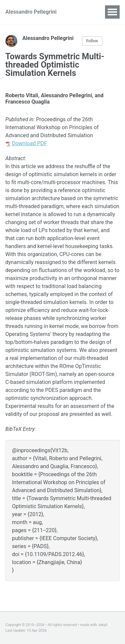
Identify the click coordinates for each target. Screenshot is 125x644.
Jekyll (103, 625)
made (85, 625)
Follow (92, 41)
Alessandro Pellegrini (31, 12)
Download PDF (29, 143)
